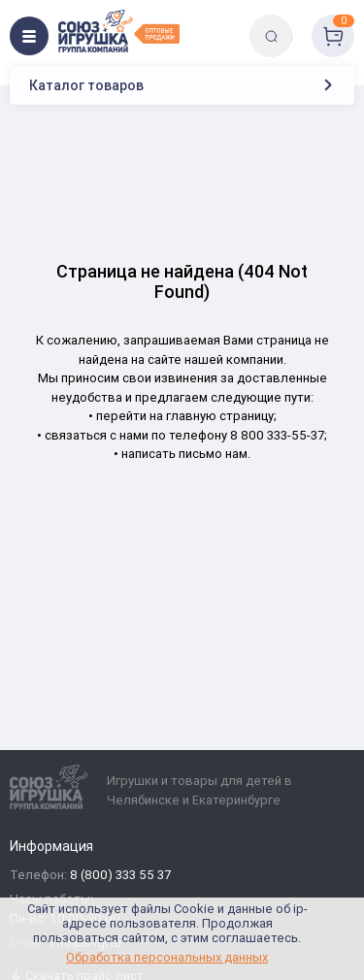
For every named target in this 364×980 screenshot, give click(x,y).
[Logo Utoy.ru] (119, 31)
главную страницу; (221, 416)
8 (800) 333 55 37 (120, 876)
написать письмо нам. (186, 454)
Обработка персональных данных (167, 957)
